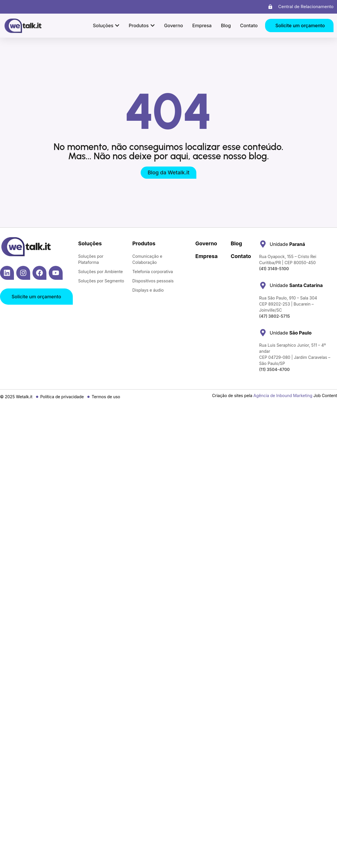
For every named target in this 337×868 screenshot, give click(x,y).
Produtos (144, 243)
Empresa (207, 256)
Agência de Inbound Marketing (283, 395)
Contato (241, 256)
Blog (236, 243)
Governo (206, 243)
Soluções (90, 243)
